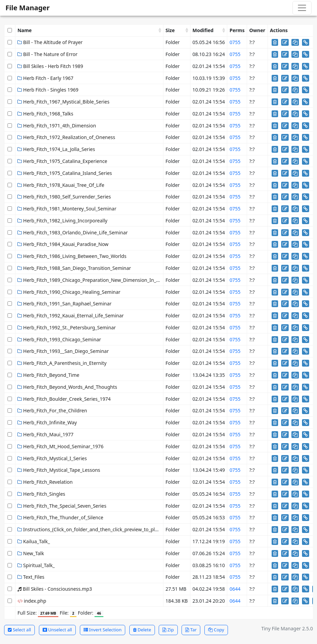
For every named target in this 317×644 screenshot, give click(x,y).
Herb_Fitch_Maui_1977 (45, 434)
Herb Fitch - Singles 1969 (48, 90)
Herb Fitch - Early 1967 (45, 78)
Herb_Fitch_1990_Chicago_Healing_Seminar (69, 292)
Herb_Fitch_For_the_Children (52, 410)
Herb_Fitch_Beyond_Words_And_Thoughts (67, 387)
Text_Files (31, 577)
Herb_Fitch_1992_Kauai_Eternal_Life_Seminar (70, 316)
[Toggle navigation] (302, 8)
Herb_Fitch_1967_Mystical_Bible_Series (63, 102)
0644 (235, 589)
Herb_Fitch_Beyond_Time (48, 375)
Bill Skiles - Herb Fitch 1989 (50, 66)
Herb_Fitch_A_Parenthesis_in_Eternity (62, 363)
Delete (142, 630)
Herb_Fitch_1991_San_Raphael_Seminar (64, 304)
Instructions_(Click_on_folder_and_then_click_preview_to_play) (89, 529)
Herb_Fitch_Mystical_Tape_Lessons (59, 470)
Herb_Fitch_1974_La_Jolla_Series (56, 149)
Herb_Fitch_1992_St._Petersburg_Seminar (67, 327)
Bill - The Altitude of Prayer (50, 42)
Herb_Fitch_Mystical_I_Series (52, 458)
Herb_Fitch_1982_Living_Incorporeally (62, 221)
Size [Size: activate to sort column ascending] (170, 30)
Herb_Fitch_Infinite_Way (47, 422)
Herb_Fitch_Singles (41, 494)
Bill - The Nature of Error (47, 54)
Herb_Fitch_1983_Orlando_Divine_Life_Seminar (73, 232)
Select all (19, 630)
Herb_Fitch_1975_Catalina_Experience (62, 161)
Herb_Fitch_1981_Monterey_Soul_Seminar (67, 209)
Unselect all (57, 630)
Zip (168, 630)
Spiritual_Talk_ (36, 565)
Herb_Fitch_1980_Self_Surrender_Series (64, 197)
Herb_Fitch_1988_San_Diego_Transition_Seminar (74, 268)
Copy (216, 630)
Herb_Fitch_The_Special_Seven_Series (62, 506)
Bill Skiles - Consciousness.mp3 (55, 589)
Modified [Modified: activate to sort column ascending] (203, 30)
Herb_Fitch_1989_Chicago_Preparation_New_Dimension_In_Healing (95, 280)
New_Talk (31, 553)
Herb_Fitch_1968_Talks (45, 114)
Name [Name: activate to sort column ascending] (25, 30)
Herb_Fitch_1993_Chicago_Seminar (59, 339)
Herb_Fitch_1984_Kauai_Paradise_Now (63, 244)
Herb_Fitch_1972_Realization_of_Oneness (66, 137)
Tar (191, 630)
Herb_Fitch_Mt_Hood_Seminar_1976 (60, 446)
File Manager (27, 8)
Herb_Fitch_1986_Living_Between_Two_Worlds (72, 256)
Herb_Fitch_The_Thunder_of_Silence (60, 517)
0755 (235, 42)
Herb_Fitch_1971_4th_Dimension (57, 126)
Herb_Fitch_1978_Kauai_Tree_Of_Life (61, 185)
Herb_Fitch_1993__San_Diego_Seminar (63, 351)
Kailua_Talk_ (34, 541)
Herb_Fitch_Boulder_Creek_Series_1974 (64, 399)
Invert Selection (103, 630)
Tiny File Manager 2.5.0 (287, 628)
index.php (32, 601)
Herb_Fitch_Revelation (45, 482)
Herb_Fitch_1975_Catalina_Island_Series (65, 173)
